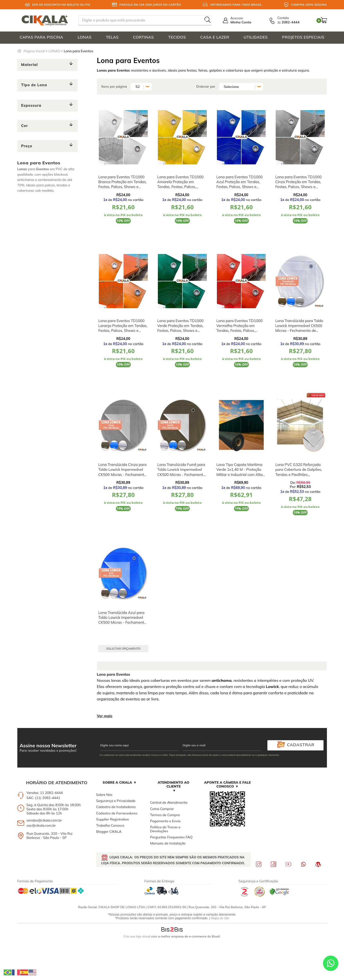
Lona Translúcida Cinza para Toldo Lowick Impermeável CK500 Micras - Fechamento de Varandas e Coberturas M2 (122, 474)
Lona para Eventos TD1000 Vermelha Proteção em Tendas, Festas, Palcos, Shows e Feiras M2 (240, 328)
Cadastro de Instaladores (116, 807)
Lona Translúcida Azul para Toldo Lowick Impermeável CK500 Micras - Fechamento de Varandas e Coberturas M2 (122, 622)
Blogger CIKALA (109, 832)
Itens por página (114, 86)
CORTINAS (143, 37)
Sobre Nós (104, 795)
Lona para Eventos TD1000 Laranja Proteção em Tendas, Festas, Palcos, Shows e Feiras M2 (123, 328)
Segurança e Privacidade (116, 801)
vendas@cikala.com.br (44, 820)
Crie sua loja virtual (137, 936)
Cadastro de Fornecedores (117, 813)
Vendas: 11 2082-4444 (45, 793)
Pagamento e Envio (165, 821)
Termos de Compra (165, 815)
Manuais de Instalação (168, 843)
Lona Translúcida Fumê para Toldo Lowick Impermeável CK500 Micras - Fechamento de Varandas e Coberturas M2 (181, 474)
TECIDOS (177, 37)
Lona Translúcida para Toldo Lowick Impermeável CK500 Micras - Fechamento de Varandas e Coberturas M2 (299, 328)
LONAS (85, 37)
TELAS (112, 37)
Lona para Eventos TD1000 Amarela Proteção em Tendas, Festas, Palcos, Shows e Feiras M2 (181, 184)
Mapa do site (220, 918)
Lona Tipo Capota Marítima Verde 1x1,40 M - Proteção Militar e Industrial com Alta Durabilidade (239, 472)
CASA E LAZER (215, 37)
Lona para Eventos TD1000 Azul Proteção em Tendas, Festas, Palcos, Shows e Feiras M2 (240, 184)
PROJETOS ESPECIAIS (303, 37)
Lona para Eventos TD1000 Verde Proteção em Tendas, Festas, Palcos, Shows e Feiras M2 (181, 328)
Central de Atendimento (169, 802)
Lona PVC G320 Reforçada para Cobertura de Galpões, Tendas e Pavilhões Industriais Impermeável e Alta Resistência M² (298, 474)
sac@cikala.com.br (41, 825)
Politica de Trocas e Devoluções (165, 829)
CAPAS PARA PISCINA (42, 37)
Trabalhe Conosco (110, 825)
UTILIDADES (256, 37)
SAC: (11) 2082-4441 (43, 798)
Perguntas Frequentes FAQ (171, 837)
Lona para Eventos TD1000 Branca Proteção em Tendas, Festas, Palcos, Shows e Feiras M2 (122, 184)
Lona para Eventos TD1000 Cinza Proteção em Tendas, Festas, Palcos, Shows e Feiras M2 (298, 184)
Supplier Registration (113, 819)
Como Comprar (162, 809)
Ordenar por (206, 86)
